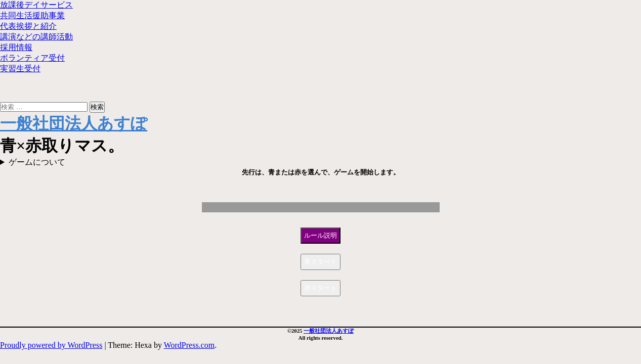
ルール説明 (320, 235)
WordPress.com (189, 345)
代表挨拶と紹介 (28, 26)
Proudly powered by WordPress (51, 345)
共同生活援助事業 (32, 15)
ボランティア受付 (32, 58)
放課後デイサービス (36, 5)
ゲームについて (37, 162)
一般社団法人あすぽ (74, 123)
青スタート (320, 262)
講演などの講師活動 (36, 37)
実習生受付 (20, 69)
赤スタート (320, 288)
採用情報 (16, 47)
